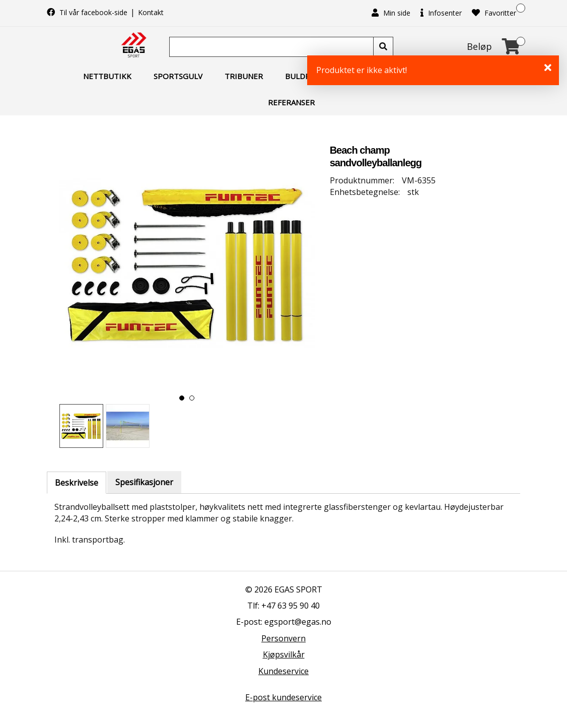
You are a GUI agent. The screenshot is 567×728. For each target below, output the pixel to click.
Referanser (291, 102)
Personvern (283, 638)
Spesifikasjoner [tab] (144, 482)
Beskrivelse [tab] (77, 483)
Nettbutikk (107, 76)
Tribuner (244, 76)
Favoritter (494, 13)
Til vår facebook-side (88, 12)
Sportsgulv (178, 76)
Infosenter (441, 13)
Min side (391, 13)
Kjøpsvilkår (284, 654)
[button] (182, 398)
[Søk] (272, 47)
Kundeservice (283, 671)
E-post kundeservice (283, 697)
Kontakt (151, 12)
